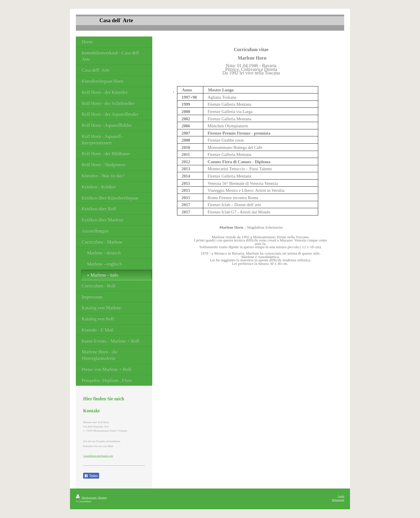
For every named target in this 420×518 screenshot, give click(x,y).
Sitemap (102, 498)
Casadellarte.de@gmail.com (98, 456)
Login (341, 496)
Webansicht (338, 500)
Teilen (91, 476)
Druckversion (86, 498)
